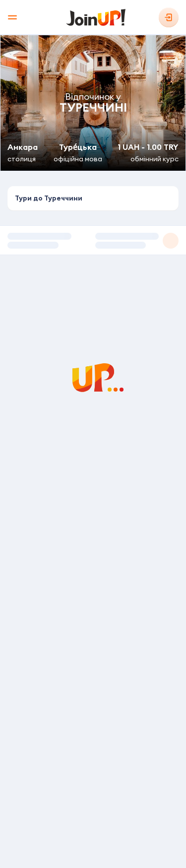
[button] (93, 240)
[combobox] (93, 199)
